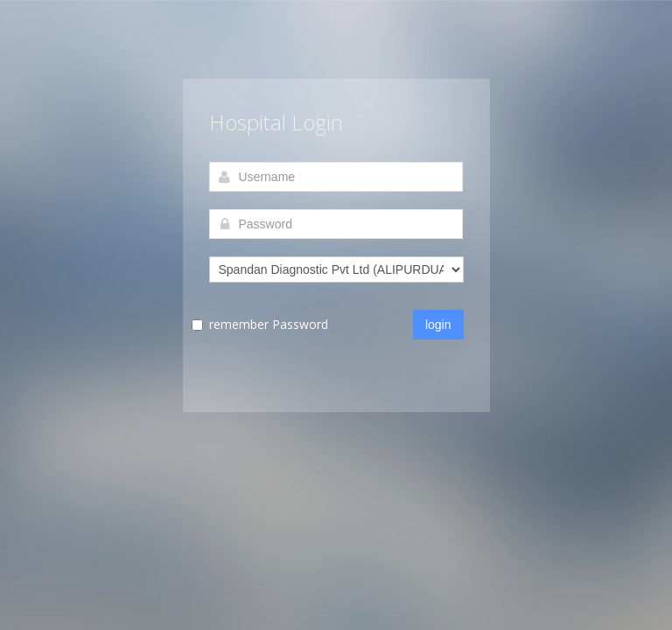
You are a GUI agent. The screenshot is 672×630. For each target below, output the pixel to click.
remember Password (269, 324)
